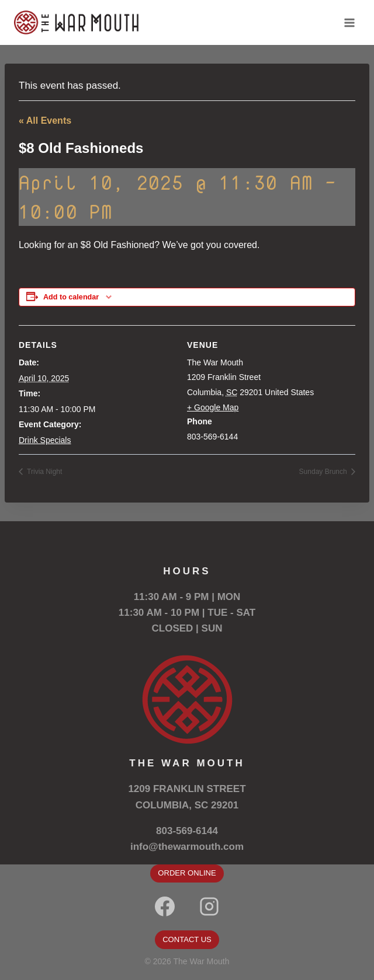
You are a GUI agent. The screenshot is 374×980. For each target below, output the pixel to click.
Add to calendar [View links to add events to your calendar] (71, 297)
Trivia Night (44, 472)
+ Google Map (213, 407)
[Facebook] (165, 906)
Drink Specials (45, 440)
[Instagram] (209, 906)
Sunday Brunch (324, 472)
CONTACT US (187, 939)
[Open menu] (349, 22)
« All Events (45, 121)
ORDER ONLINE (187, 873)
